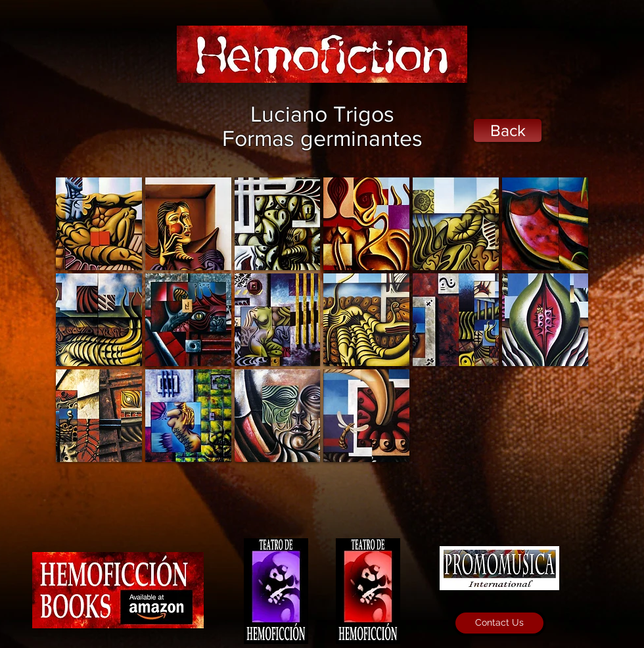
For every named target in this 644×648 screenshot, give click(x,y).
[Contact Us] (499, 623)
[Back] (508, 130)
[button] (99, 224)
